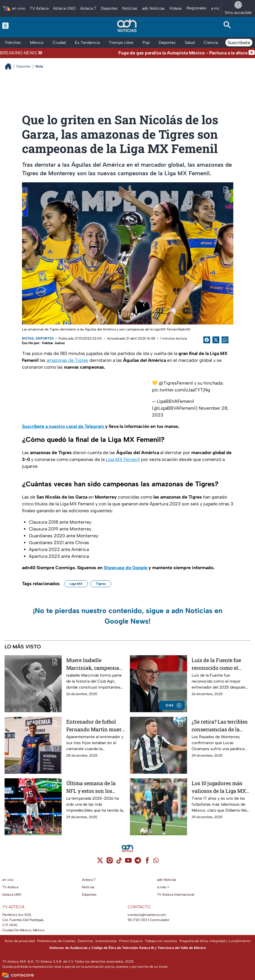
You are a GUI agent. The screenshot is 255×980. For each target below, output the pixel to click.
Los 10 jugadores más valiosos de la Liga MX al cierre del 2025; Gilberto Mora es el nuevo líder (219, 787)
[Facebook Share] (207, 340)
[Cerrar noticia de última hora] (252, 53)
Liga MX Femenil (123, 459)
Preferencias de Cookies (56, 941)
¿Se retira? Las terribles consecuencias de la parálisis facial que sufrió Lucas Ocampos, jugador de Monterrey (220, 725)
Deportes (45, 338)
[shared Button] (225, 340)
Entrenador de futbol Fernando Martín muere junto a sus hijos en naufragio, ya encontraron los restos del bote (95, 725)
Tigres (101, 584)
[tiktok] (119, 862)
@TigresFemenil (176, 383)
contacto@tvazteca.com (147, 915)
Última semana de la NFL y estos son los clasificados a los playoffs (91, 787)
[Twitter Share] (216, 340)
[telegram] (138, 862)
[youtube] (128, 862)
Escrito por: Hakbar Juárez (43, 343)
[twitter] (100, 862)
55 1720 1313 (137, 920)
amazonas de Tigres (67, 360)
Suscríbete (239, 43)
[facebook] (147, 862)
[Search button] (227, 26)
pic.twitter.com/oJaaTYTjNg (181, 390)
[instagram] (110, 862)
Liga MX (76, 584)
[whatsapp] (156, 862)
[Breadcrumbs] (10, 66)
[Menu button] (28, 26)
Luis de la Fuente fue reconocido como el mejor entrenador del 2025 (217, 664)
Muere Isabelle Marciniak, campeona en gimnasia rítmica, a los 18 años (93, 664)
